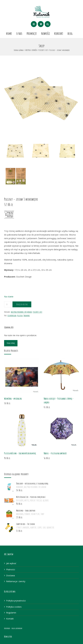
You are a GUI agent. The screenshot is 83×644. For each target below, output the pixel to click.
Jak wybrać (11, 563)
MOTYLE (27, 501)
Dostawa (11, 575)
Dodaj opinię (11, 343)
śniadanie (27, 315)
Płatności (11, 569)
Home (9, 33)
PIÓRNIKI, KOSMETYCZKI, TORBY (34, 514)
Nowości (45, 33)
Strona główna (19, 50)
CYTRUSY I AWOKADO (23, 528)
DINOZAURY (20, 487)
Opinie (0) (9, 327)
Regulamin (11, 613)
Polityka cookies (14, 607)
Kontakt (59, 33)
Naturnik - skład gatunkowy (13, 628)
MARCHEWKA (20, 514)
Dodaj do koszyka (22, 304)
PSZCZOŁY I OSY (43, 50)
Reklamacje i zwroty (16, 581)
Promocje (32, 33)
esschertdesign (12, 315)
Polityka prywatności (16, 601)
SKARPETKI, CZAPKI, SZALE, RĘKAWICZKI (42, 528)
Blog (70, 33)
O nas (19, 33)
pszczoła (20, 315)
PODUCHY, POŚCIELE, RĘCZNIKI (39, 501)
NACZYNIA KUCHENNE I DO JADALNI (21, 312)
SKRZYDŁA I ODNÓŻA (31, 50)
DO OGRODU (20, 501)
